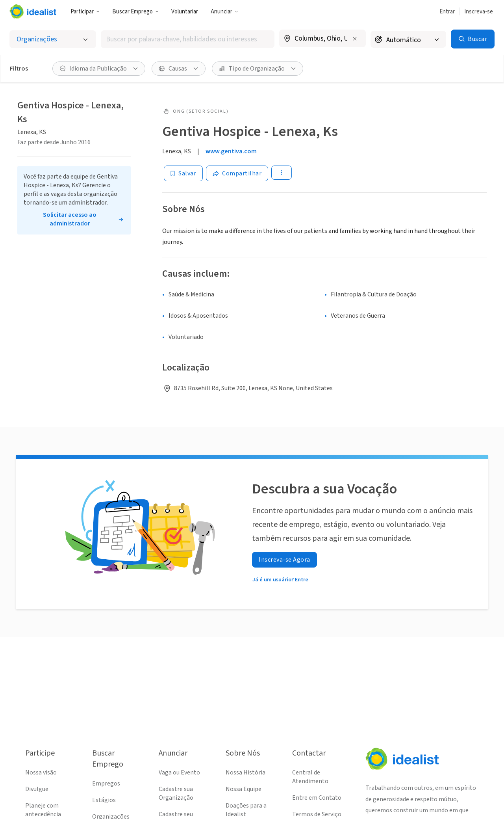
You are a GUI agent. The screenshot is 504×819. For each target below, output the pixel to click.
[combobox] (188, 39)
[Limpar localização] (355, 39)
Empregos (106, 784)
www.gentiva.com (231, 151)
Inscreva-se (479, 12)
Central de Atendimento (310, 777)
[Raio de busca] (408, 39)
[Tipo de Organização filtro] (258, 69)
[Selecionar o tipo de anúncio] (53, 39)
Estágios (104, 800)
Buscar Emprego (135, 12)
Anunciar (224, 12)
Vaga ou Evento (179, 772)
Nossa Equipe (244, 789)
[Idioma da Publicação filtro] (99, 69)
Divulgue (37, 789)
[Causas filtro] (179, 69)
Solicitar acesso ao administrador (70, 219)
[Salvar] (183, 173)
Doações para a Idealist (246, 810)
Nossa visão (41, 772)
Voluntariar (185, 12)
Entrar (447, 12)
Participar (85, 12)
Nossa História (246, 772)
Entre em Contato (317, 798)
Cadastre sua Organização (176, 793)
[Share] (237, 173)
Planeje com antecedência (43, 810)
